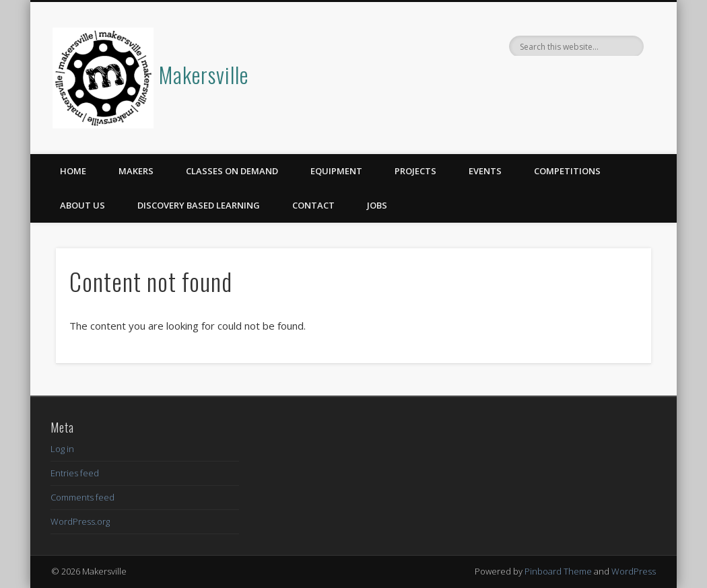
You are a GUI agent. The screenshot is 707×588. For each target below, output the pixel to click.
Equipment (336, 171)
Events (485, 171)
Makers (136, 171)
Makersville (204, 74)
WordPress (634, 571)
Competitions (567, 171)
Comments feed (82, 497)
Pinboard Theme (558, 571)
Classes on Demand (232, 171)
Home (73, 171)
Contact (313, 205)
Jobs (377, 205)
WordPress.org (80, 521)
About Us (82, 205)
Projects (415, 171)
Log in (62, 449)
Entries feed (75, 473)
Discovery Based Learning (199, 205)
